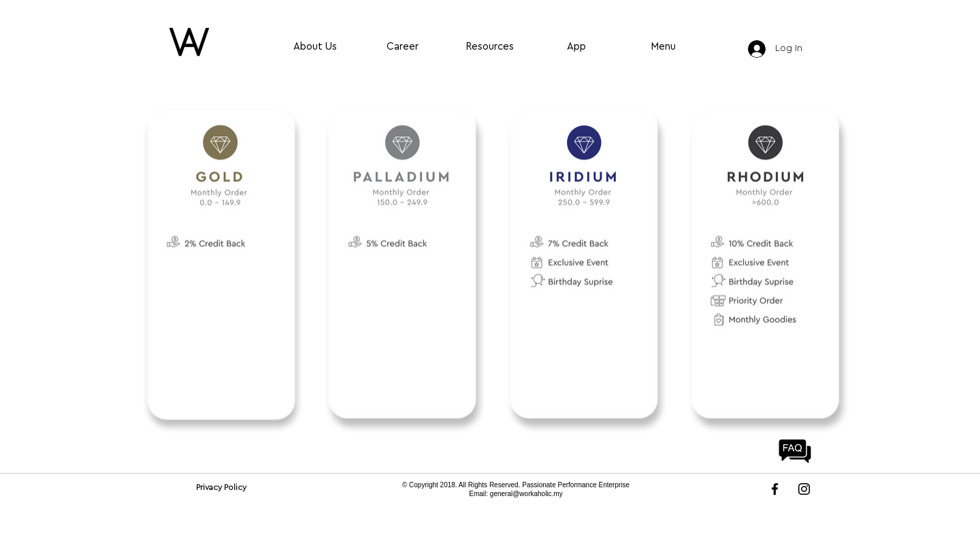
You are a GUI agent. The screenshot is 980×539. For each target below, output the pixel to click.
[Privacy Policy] (221, 487)
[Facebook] (775, 489)
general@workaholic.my (526, 494)
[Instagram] (804, 489)
